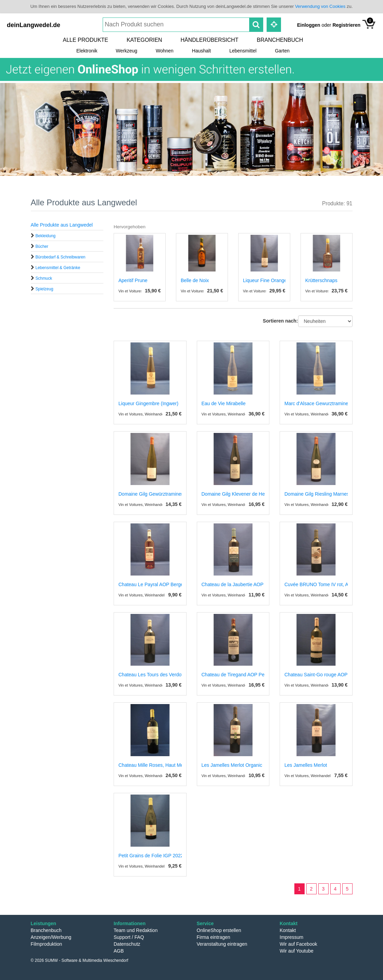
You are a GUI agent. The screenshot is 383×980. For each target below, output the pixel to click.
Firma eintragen (214, 937)
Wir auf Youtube (297, 951)
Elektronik (87, 51)
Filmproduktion (47, 944)
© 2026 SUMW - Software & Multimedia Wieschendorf (80, 960)
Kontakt (288, 930)
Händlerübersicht (210, 40)
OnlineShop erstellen (219, 930)
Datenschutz (127, 944)
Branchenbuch (280, 40)
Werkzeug (126, 51)
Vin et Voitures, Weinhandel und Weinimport (155, 414)
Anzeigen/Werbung (51, 937)
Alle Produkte (86, 40)
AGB (119, 951)
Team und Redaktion (136, 930)
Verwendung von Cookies (320, 6)
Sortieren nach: (280, 321)
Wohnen (165, 51)
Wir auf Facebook (298, 944)
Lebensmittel (243, 51)
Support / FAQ (129, 937)
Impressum (291, 937)
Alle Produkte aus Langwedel (62, 225)
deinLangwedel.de (34, 25)
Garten (282, 51)
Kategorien (144, 40)
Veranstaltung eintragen (222, 944)
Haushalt (201, 51)
